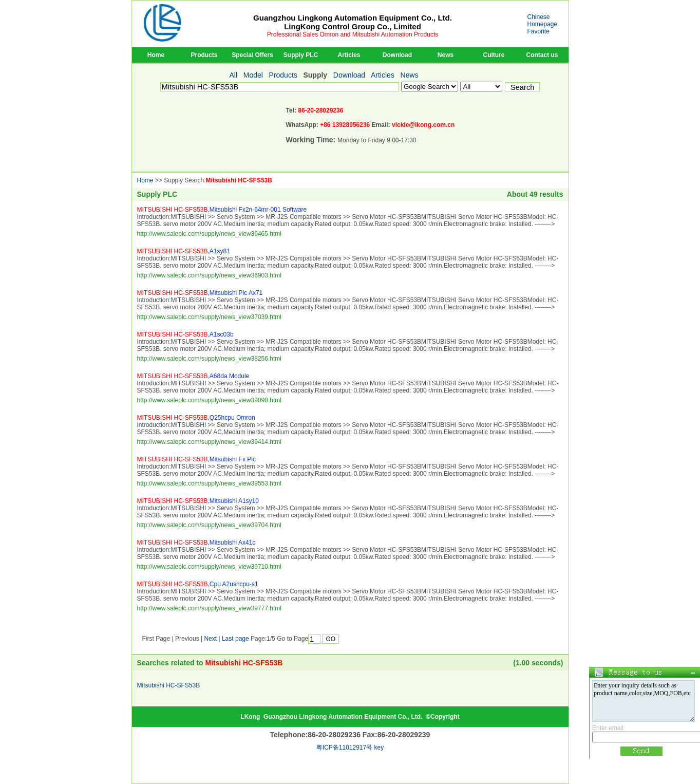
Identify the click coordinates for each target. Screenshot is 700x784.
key (379, 748)
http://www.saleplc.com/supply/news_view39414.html (209, 442)
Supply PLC (301, 55)
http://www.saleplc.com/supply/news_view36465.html (209, 234)
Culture (494, 55)
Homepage (543, 24)
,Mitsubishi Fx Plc (196, 459)
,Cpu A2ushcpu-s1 (198, 584)
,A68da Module (193, 376)
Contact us (542, 55)
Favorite (538, 31)
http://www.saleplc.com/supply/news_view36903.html (209, 275)
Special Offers (252, 55)
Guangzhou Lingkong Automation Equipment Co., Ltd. (343, 717)
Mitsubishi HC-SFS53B (239, 180)
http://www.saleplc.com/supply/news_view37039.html (209, 317)
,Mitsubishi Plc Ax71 (200, 293)
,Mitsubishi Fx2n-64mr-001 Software (222, 210)
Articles (349, 55)
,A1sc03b (185, 334)
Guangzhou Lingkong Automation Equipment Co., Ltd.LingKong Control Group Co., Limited (353, 22)
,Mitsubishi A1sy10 (198, 501)
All (234, 75)
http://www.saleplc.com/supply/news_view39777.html (209, 608)
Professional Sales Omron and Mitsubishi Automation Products (353, 34)
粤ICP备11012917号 (344, 748)
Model (253, 75)
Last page (235, 639)
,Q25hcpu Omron (196, 418)
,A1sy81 (184, 251)
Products (204, 55)
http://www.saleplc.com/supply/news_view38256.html (209, 359)
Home (156, 55)
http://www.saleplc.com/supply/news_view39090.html (209, 400)
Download (397, 55)
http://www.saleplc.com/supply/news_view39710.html (209, 567)
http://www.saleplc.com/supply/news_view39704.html (209, 525)
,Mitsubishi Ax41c (196, 543)
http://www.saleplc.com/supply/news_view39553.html (209, 483)
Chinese (539, 17)
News (446, 55)
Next (210, 639)
